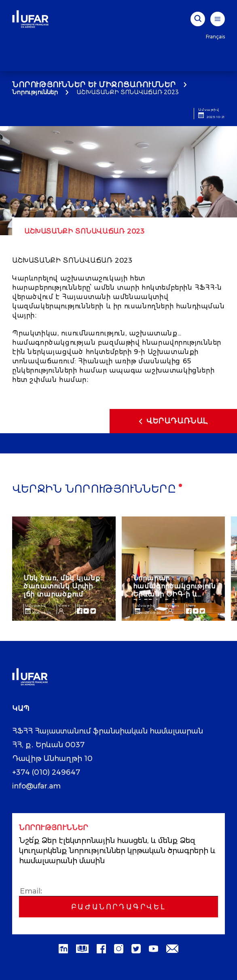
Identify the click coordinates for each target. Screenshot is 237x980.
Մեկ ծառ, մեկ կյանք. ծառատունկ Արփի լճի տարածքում (62, 586)
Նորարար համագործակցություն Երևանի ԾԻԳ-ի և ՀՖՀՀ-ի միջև (175, 590)
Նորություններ (35, 92)
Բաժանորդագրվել (118, 907)
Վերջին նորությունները (94, 490)
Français (215, 37)
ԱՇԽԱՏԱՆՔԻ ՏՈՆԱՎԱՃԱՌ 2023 (128, 92)
